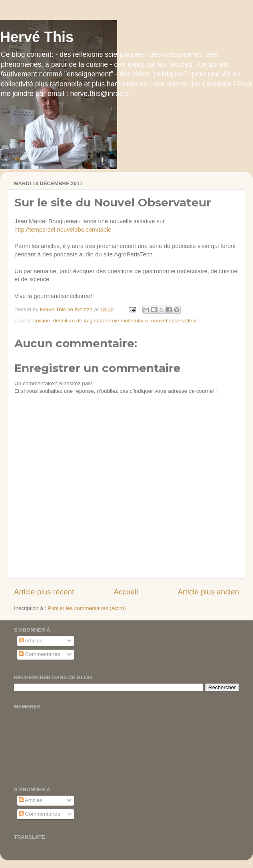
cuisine (42, 321)
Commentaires (40, 654)
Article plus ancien (208, 592)
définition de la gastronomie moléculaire (101, 321)
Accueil (126, 592)
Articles (31, 641)
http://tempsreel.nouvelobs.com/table (63, 230)
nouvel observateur (174, 321)
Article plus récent (44, 592)
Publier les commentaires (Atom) (87, 608)
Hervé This (37, 37)
